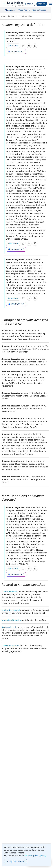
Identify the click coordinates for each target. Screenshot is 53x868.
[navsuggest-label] (4, 4)
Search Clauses (39, 10)
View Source (13, 46)
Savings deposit (9, 627)
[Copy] (35, 46)
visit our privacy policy (35, 855)
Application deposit (11, 610)
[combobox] (4, 4)
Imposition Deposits (11, 620)
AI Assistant (10, 10)
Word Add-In (24, 10)
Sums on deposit (9, 592)
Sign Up (42, 4)
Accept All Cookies (16, 861)
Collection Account (10, 646)
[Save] (29, 46)
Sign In (30, 4)
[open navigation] (51, 4)
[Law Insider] (16, 4)
